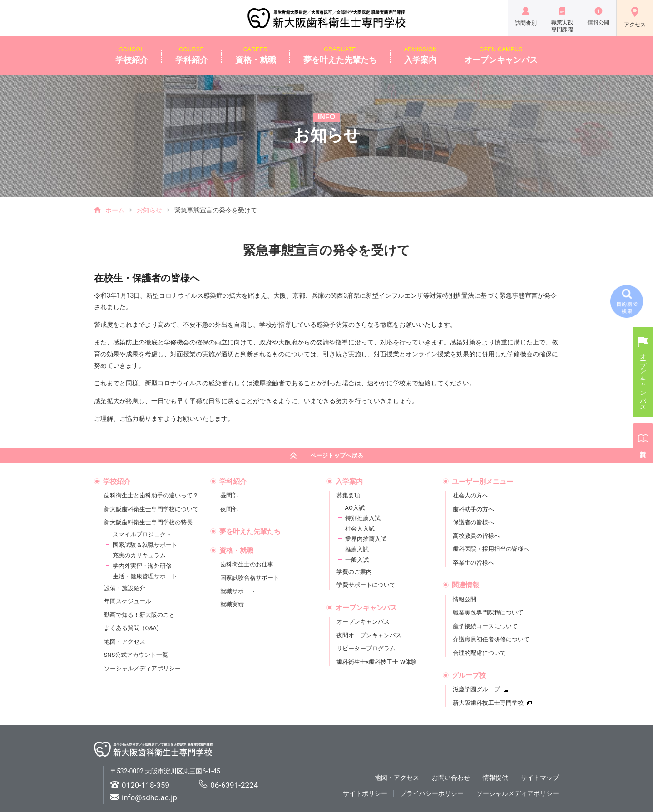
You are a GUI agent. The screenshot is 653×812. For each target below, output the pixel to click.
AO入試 (355, 508)
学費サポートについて (366, 585)
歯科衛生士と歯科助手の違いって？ (151, 495)
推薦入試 (357, 549)
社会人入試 (360, 529)
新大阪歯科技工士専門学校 (492, 703)
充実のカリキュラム (139, 555)
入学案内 (421, 55)
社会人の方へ (470, 495)
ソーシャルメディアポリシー (142, 668)
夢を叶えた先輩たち (340, 55)
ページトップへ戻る (327, 456)
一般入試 (357, 560)
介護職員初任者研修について (491, 639)
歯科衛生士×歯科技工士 (377, 662)
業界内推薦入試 (366, 539)
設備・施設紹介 (125, 588)
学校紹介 (132, 55)
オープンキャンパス (501, 55)
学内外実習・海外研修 (142, 566)
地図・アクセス (125, 642)
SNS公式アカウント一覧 (136, 655)
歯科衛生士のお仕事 (247, 564)
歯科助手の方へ (473, 509)
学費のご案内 (354, 572)
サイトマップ (540, 778)
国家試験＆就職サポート (145, 545)
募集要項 (348, 495)
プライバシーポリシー (432, 793)
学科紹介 (192, 55)
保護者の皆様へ (473, 522)
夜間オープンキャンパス (369, 635)
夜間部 (229, 509)
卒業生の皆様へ (473, 563)
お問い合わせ (451, 778)
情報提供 (495, 778)
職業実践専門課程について (488, 613)
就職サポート (238, 591)
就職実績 (232, 604)
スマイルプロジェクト (142, 534)
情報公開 (465, 599)
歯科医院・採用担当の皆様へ (491, 549)
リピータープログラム (366, 648)
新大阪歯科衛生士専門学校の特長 (148, 522)
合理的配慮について (479, 653)
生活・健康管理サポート (145, 576)
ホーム (115, 210)
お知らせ (149, 210)
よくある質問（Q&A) (131, 628)
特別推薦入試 (363, 518)
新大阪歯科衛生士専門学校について (151, 509)
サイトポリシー (365, 793)
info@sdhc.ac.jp (149, 797)
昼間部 (229, 495)
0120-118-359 (146, 785)
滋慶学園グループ (480, 689)
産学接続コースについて (485, 626)
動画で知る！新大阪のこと (139, 615)
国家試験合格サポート (250, 578)
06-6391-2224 (234, 785)
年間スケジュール (128, 601)
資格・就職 (256, 55)
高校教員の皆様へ (476, 536)
